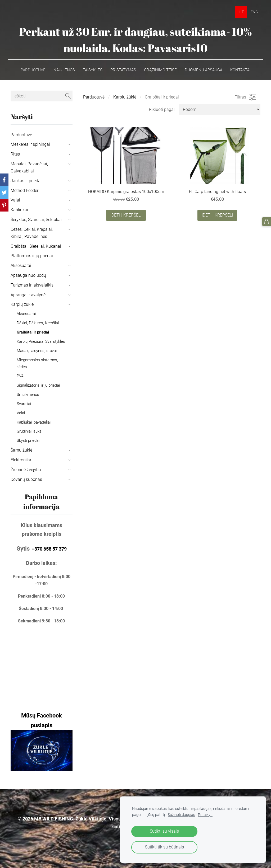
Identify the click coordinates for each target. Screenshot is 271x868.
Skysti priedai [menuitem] (28, 440)
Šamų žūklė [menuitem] (21, 450)
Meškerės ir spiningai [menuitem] (30, 144)
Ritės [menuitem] (15, 154)
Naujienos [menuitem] (64, 70)
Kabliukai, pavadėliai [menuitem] (34, 422)
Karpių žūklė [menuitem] (22, 304)
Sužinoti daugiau (182, 815)
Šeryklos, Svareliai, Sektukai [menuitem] (36, 220)
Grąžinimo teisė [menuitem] (160, 70)
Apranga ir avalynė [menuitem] (28, 295)
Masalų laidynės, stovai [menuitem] (37, 351)
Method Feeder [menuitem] (24, 190)
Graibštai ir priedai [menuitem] (33, 332)
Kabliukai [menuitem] (19, 210)
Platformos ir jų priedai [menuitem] (32, 256)
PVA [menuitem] (20, 376)
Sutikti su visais (164, 831)
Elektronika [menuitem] (21, 460)
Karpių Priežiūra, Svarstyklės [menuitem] (41, 341)
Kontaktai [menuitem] (240, 70)
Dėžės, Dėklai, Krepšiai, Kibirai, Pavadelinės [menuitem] (32, 233)
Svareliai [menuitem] (24, 403)
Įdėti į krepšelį (126, 215)
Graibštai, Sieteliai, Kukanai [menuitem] (36, 246)
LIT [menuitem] (241, 12)
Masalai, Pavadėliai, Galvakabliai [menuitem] (29, 167)
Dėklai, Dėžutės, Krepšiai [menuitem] (38, 323)
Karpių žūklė (125, 97)
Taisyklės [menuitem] (93, 70)
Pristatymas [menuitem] (123, 70)
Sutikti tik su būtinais (164, 847)
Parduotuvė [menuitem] (33, 70)
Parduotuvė (94, 97)
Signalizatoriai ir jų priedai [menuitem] (38, 385)
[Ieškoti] (42, 96)
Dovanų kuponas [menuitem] (26, 479)
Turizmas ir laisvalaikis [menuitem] (32, 285)
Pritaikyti (205, 815)
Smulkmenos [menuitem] (28, 394)
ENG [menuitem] (254, 12)
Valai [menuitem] (15, 200)
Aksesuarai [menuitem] (21, 266)
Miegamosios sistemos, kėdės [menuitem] (37, 363)
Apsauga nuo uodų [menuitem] (28, 275)
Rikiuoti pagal (162, 109)
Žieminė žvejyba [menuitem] (26, 470)
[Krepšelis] (267, 222)
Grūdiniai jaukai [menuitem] (30, 431)
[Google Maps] (42, 663)
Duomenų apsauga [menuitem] (204, 70)
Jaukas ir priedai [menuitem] (26, 181)
